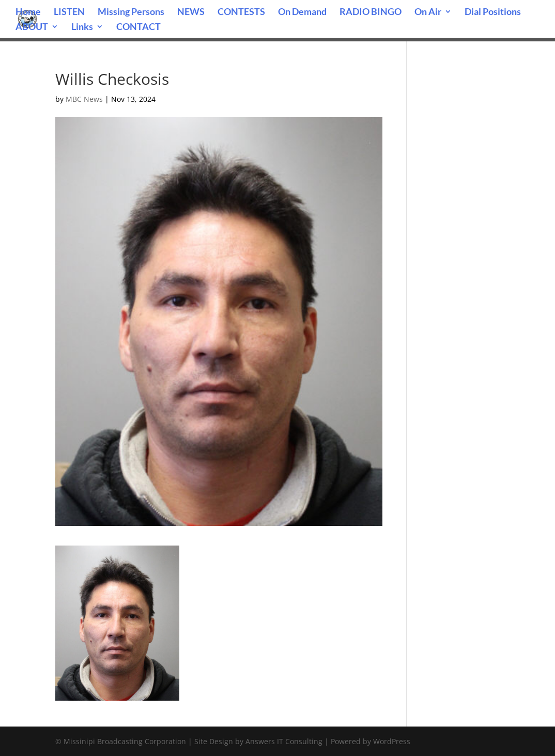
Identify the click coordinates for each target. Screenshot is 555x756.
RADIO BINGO (371, 12)
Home (28, 12)
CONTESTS (241, 12)
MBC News (84, 99)
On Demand (302, 12)
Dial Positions (493, 12)
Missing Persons (131, 12)
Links (82, 27)
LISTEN (69, 12)
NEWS (191, 12)
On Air (428, 12)
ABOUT (32, 27)
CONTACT (138, 27)
